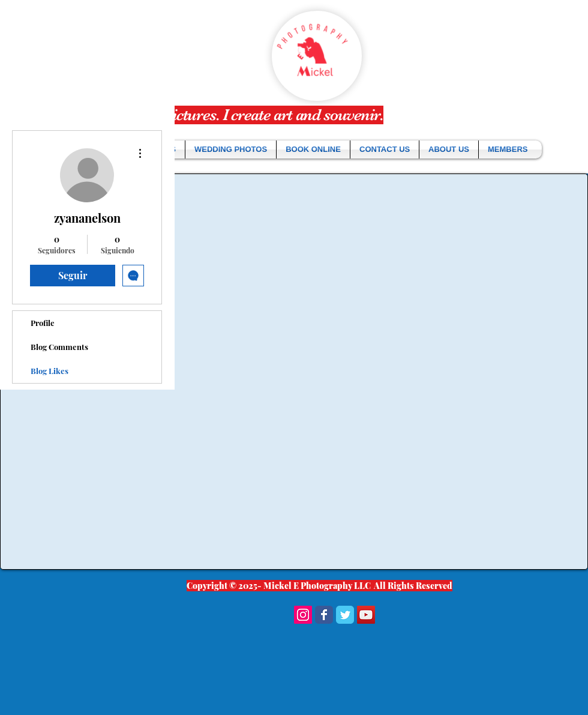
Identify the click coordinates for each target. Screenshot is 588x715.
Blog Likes (49, 371)
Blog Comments (59, 347)
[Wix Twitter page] (345, 615)
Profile (43, 323)
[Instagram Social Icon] (303, 615)
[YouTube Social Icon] (366, 615)
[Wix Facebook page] (324, 615)
